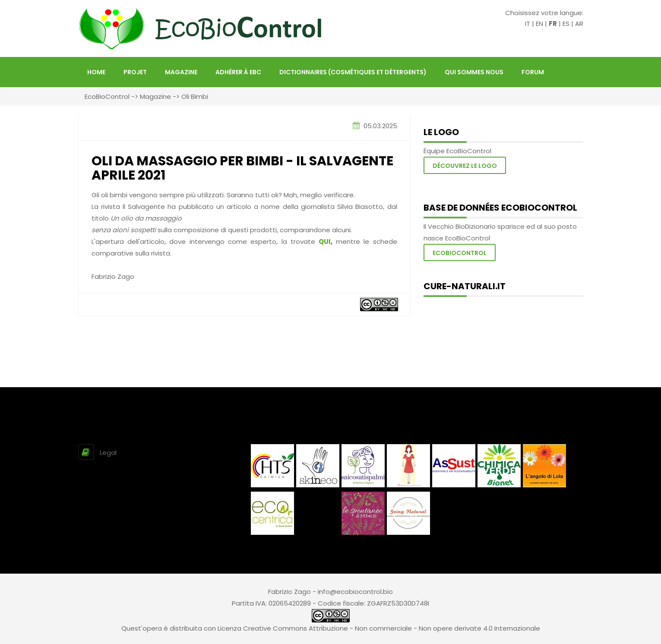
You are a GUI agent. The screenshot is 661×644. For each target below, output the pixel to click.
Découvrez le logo (465, 166)
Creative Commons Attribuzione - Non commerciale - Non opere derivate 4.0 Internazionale (392, 628)
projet (135, 72)
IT (528, 24)
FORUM (533, 72)
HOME (96, 72)
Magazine (181, 72)
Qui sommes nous (474, 72)
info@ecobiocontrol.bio (355, 592)
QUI (325, 241)
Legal (108, 453)
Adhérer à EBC (238, 72)
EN (539, 24)
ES (566, 24)
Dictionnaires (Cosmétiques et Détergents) (353, 72)
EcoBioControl (107, 96)
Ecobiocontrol (460, 253)
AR (579, 24)
